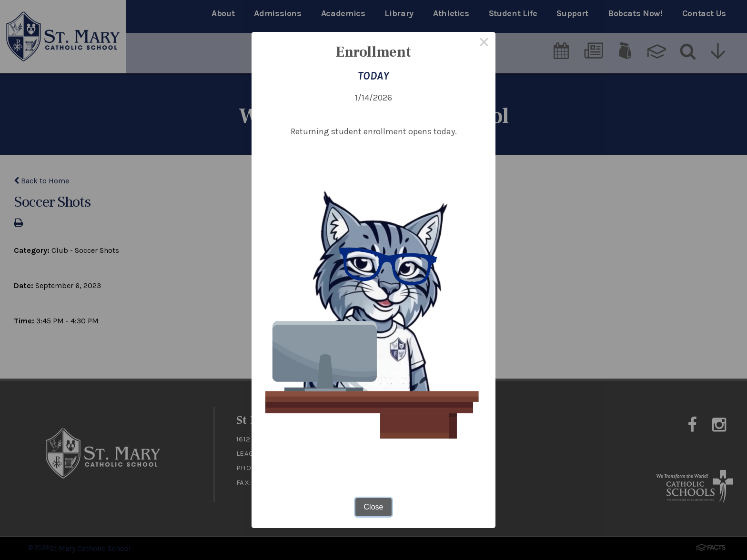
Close (374, 507)
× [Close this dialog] (484, 43)
